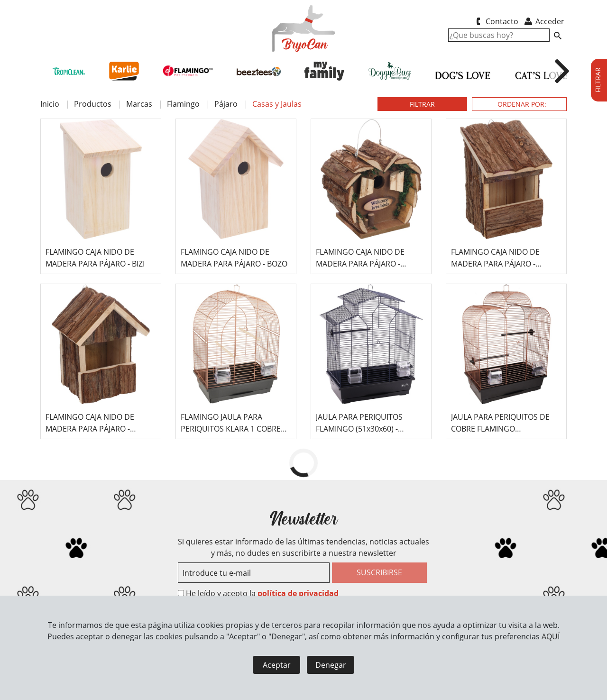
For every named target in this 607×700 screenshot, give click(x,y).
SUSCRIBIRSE (379, 572)
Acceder (544, 21)
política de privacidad (298, 593)
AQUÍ (551, 636)
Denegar (331, 665)
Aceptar (277, 665)
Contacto (495, 21)
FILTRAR (422, 104)
